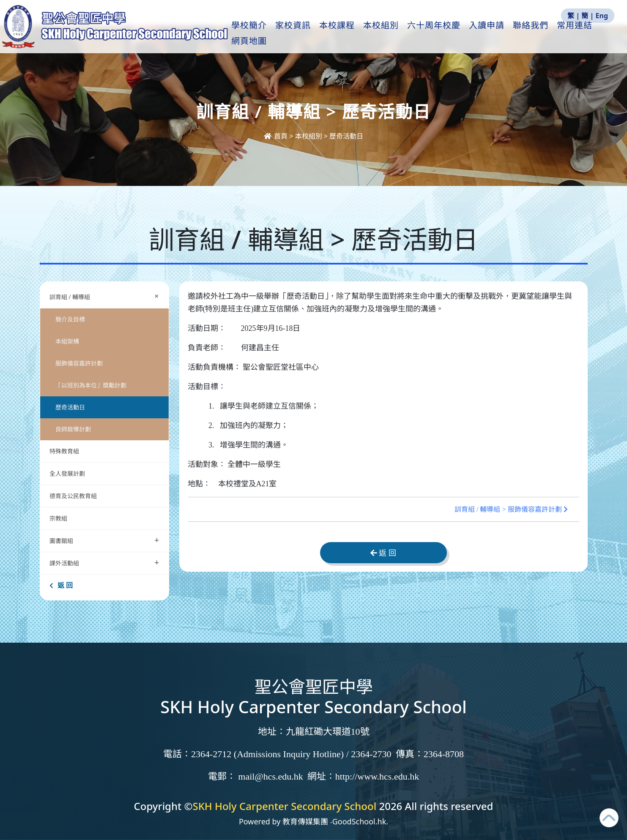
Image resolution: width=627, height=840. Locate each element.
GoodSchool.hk (359, 821)
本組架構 (67, 341)
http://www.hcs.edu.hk (377, 776)
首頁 (277, 136)
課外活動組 (104, 562)
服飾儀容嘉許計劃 (79, 363)
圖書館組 (104, 540)
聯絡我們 (542, 34)
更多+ (582, 34)
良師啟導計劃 (73, 429)
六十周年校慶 (446, 34)
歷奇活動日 (70, 407)
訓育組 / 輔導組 (106, 296)
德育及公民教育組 (73, 496)
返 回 (61, 585)
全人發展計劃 (67, 473)
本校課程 (349, 34)
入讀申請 (498, 34)
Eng (602, 16)
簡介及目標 (70, 319)
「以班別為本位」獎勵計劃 (91, 385)
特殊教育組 (64, 451)
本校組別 (393, 34)
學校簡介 (261, 34)
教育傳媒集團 (305, 821)
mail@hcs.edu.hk (270, 776)
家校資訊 (305, 34)
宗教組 (58, 518)
